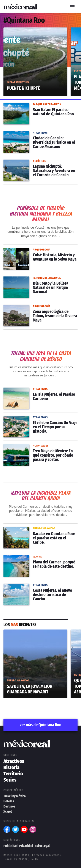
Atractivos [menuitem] (14, 761)
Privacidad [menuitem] (26, 846)
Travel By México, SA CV (21, 859)
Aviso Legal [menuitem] (42, 846)
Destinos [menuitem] (9, 806)
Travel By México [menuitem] (15, 796)
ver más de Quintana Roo (40, 725)
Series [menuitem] (10, 780)
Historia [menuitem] (11, 767)
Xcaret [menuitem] (8, 811)
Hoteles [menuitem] (9, 801)
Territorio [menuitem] (13, 774)
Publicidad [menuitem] (10, 846)
